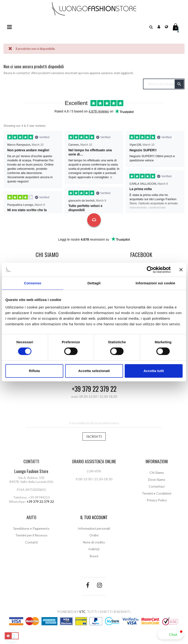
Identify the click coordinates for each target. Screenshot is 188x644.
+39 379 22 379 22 (94, 389)
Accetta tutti (154, 371)
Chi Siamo (157, 472)
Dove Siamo (157, 479)
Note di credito (94, 542)
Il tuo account (94, 517)
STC (82, 612)
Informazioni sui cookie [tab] (156, 283)
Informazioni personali (94, 528)
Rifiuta (34, 371)
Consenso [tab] (32, 283)
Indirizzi (94, 549)
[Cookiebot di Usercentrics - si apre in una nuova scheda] (150, 270)
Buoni (94, 556)
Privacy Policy (157, 500)
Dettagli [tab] (94, 283)
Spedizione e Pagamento (31, 528)
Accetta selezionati (94, 371)
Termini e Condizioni (157, 493)
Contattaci (157, 486)
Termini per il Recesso (31, 535)
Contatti (31, 542)
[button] (170, 634)
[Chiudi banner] (181, 270)
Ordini (94, 535)
